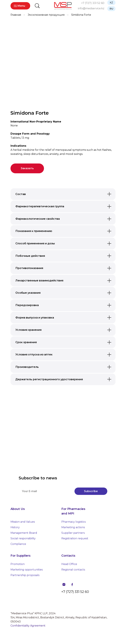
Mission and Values (23, 522)
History (15, 527)
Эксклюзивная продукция (46, 15)
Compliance (18, 544)
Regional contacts (73, 570)
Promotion (18, 564)
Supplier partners (73, 533)
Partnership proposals (25, 575)
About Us (18, 509)
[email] (45, 491)
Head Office (69, 564)
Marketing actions (73, 527)
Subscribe (91, 491)
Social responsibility (23, 538)
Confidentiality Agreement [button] (28, 626)
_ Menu (20, 6)
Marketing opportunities (27, 570)
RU (111, 9)
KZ (111, 3)
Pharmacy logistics (73, 522)
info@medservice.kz (91, 8)
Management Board (24, 533)
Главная (16, 15)
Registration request (75, 538)
